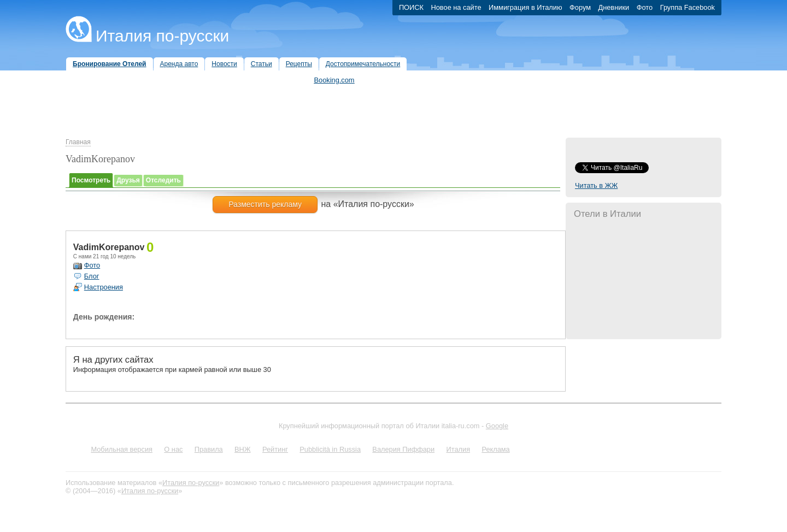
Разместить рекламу (265, 204)
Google (497, 426)
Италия (458, 449)
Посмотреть (91, 180)
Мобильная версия (122, 449)
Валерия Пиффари (403, 449)
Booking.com (334, 80)
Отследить (163, 180)
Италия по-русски (162, 36)
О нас (173, 449)
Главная (78, 142)
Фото (92, 265)
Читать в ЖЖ (596, 185)
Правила (209, 449)
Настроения (104, 287)
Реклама (495, 449)
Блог (92, 276)
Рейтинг (275, 449)
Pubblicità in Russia (330, 449)
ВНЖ (243, 449)
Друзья (128, 180)
